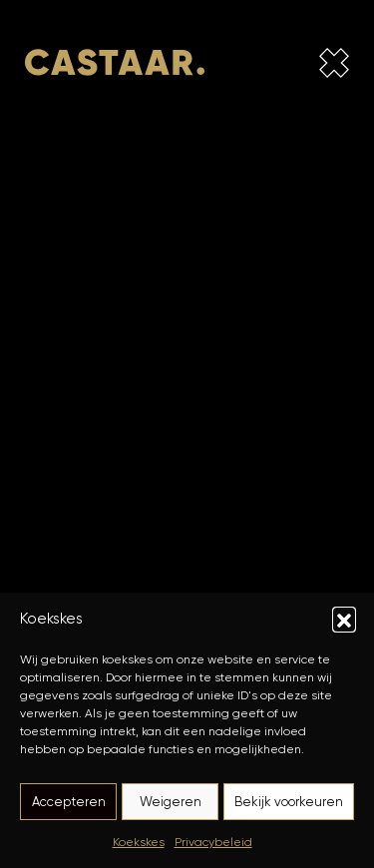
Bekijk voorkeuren (289, 802)
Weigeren (171, 802)
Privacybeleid (213, 842)
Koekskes (139, 842)
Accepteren (69, 802)
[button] (344, 619)
